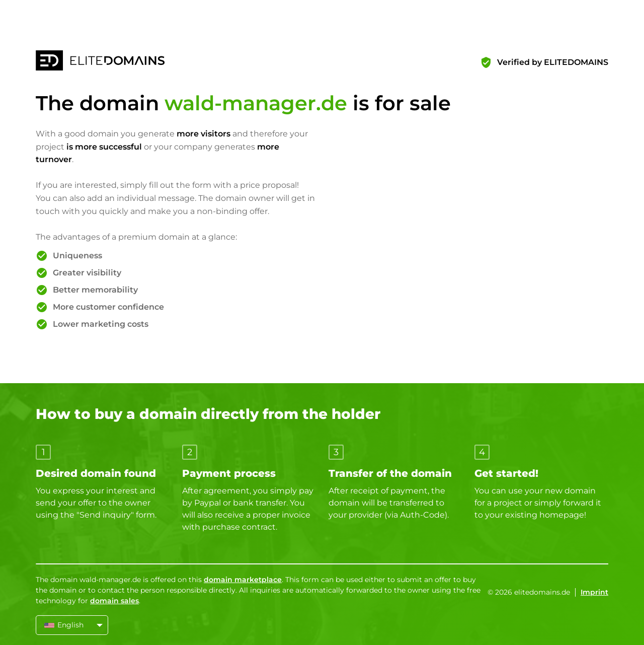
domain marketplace (243, 580)
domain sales (114, 601)
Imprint (594, 592)
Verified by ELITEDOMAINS (553, 62)
